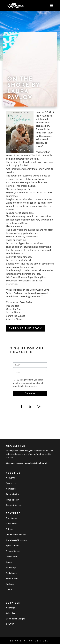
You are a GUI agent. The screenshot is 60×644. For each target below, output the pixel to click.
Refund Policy (12, 500)
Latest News (12, 523)
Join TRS (10, 624)
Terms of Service (14, 505)
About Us (10, 478)
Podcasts (10, 584)
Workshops (11, 567)
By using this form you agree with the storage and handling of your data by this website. (28, 383)
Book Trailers (12, 578)
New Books (11, 518)
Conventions (12, 556)
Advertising (11, 613)
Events (9, 562)
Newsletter (11, 489)
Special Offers (12, 545)
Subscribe (30, 393)
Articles (10, 529)
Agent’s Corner (13, 551)
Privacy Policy (12, 494)
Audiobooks (12, 573)
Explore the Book (25, 328)
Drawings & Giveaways (17, 540)
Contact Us (11, 483)
